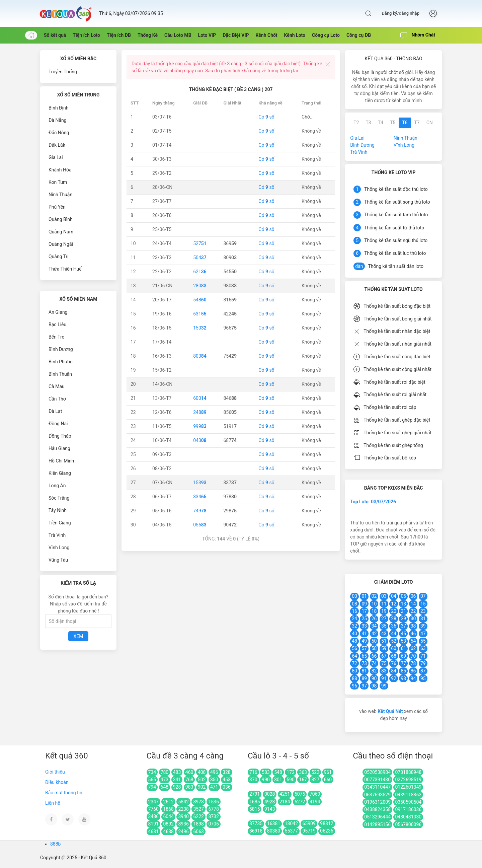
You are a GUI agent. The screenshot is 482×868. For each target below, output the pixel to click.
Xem (78, 636)
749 (200, 511)
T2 (356, 123)
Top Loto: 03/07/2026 (373, 502)
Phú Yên (57, 207)
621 (200, 272)
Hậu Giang (59, 448)
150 (200, 328)
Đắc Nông (59, 133)
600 (200, 398)
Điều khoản (57, 782)
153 (200, 483)
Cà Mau (57, 386)
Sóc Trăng (59, 498)
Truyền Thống (63, 72)
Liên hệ (53, 803)
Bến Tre (56, 337)
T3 (368, 123)
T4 (381, 123)
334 (200, 497)
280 (200, 286)
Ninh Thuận (60, 195)
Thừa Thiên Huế (65, 269)
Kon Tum (58, 182)
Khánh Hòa (60, 170)
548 (200, 300)
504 (200, 258)
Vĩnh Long (59, 548)
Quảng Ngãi (61, 244)
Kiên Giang (60, 473)
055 (200, 525)
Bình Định (58, 108)
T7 (417, 123)
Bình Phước (61, 362)
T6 (405, 123)
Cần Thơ (57, 399)
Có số (266, 117)
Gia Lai (56, 157)
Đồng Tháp (60, 436)
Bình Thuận (60, 374)
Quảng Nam (61, 232)
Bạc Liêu (57, 324)
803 (200, 356)
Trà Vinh (57, 535)
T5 (393, 123)
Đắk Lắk (57, 145)
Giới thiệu (55, 772)
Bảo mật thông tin (64, 793)
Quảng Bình (61, 219)
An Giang (58, 312)
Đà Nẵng (58, 120)
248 (200, 412)
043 (200, 440)
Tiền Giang (60, 523)
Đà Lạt (55, 411)
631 (200, 314)
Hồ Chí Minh (61, 461)
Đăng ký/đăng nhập (400, 13)
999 (200, 426)
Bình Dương (61, 349)
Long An (57, 486)
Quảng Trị (59, 257)
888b (55, 844)
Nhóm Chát (418, 35)
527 (200, 243)
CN (430, 123)
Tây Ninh (58, 510)
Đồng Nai (58, 424)
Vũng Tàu (58, 560)
